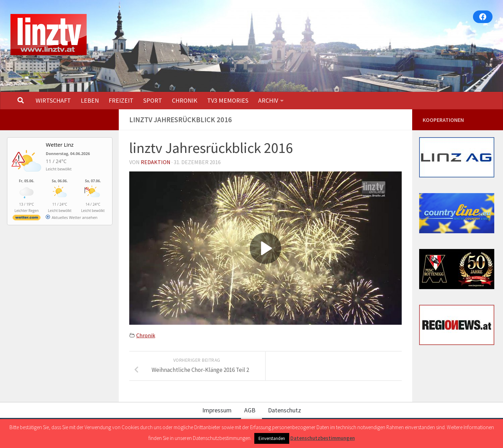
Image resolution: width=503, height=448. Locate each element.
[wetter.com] (27, 219)
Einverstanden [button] (272, 438)
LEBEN (90, 100)
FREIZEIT (121, 100)
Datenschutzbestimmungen (323, 438)
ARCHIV (268, 100)
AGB (250, 410)
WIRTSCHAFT (53, 100)
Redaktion (156, 162)
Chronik (146, 335)
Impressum (217, 410)
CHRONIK (185, 100)
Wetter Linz (60, 145)
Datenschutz (285, 410)
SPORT (153, 100)
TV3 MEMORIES (228, 100)
